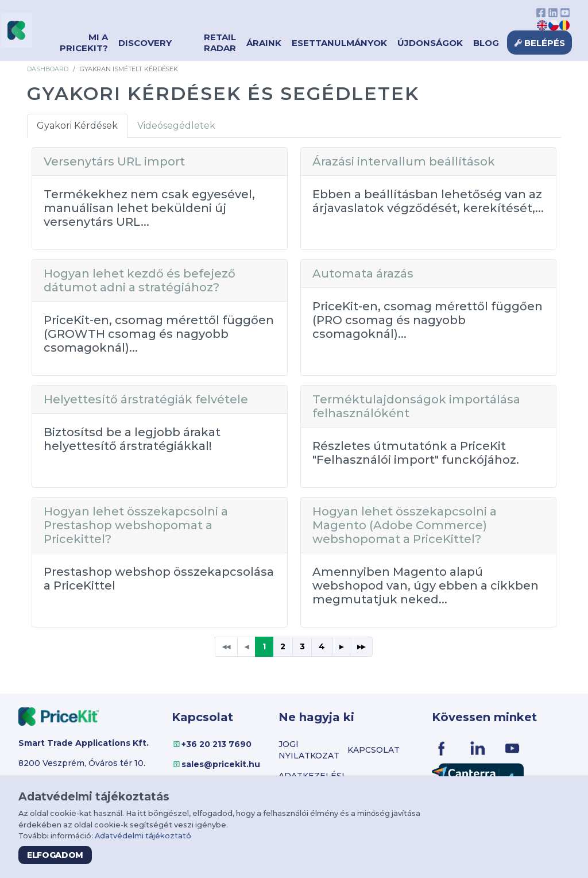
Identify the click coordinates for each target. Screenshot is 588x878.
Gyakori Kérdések (77, 126)
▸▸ (361, 646)
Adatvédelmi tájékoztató (143, 836)
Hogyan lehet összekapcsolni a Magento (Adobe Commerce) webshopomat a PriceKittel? (405, 525)
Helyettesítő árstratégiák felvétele (146, 399)
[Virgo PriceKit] (16, 30)
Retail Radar (218, 43)
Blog (484, 43)
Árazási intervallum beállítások (404, 161)
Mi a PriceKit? (83, 43)
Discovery (144, 43)
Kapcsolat (374, 750)
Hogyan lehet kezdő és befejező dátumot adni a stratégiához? (140, 280)
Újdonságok (428, 43)
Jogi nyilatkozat (309, 750)
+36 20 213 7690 (216, 744)
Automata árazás (363, 274)
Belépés (538, 43)
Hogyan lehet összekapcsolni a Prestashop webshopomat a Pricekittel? (136, 525)
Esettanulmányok (338, 43)
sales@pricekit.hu (221, 764)
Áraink (262, 43)
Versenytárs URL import (114, 161)
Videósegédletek (176, 126)
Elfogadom (55, 855)
